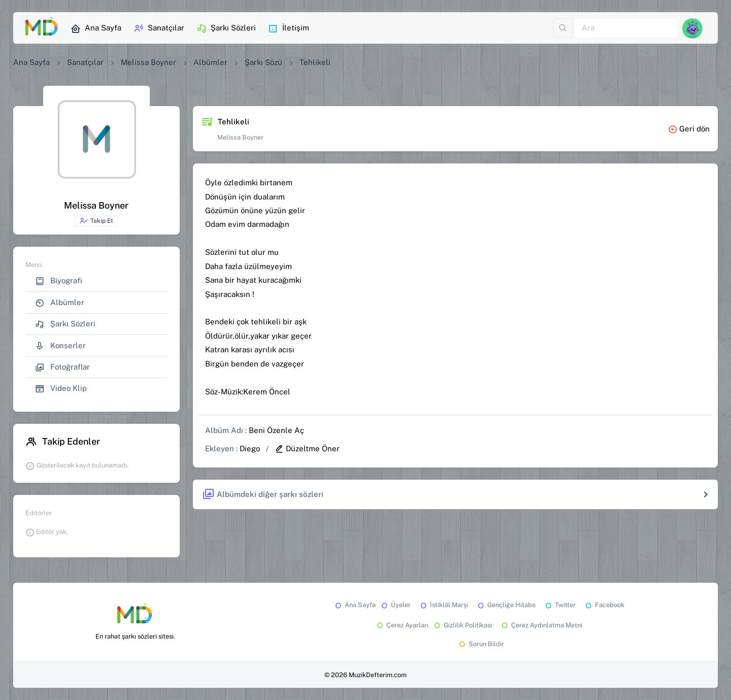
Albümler (210, 62)
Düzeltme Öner (307, 448)
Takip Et (96, 221)
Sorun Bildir (481, 644)
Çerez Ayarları (402, 625)
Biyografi (59, 281)
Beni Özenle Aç (276, 430)
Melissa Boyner (148, 62)
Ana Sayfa (96, 28)
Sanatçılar (159, 28)
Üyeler (395, 605)
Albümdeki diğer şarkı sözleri (263, 495)
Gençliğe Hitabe (506, 605)
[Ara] (626, 28)
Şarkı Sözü (263, 62)
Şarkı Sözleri (226, 28)
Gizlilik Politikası (462, 625)
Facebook (604, 605)
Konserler (60, 346)
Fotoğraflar (62, 367)
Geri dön (689, 129)
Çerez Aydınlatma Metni (541, 625)
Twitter (560, 605)
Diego (250, 448)
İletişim (289, 28)
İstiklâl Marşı (443, 605)
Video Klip (61, 389)
